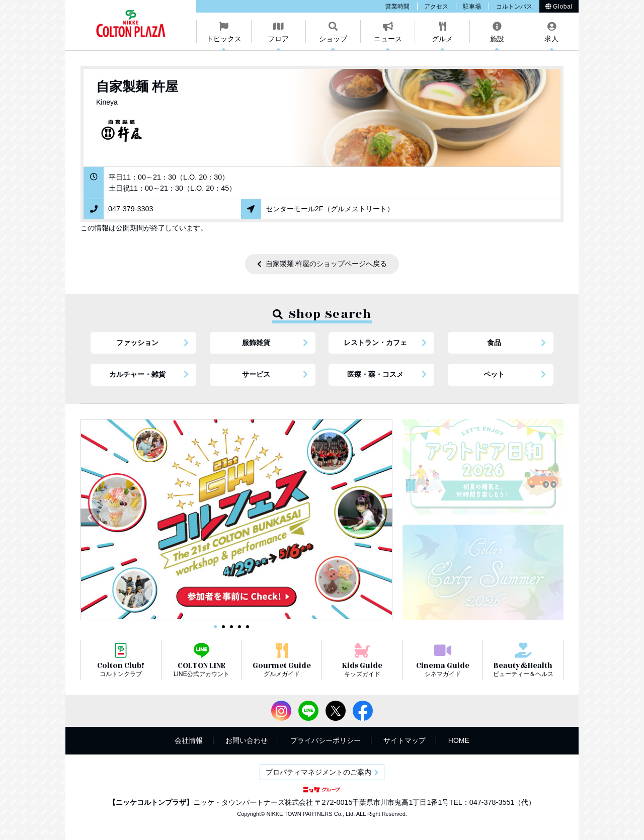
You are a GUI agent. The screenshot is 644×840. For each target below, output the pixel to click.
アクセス (436, 7)
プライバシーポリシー (326, 740)
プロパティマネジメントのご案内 (318, 772)
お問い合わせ (247, 740)
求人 (551, 39)
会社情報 (189, 740)
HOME (459, 740)
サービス (256, 374)
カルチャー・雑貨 (137, 374)
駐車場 (472, 7)
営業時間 (397, 7)
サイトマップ (405, 740)
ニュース (388, 39)
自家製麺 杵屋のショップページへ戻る (327, 264)
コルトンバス (514, 7)
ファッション (137, 343)
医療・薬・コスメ (375, 374)
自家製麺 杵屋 (137, 87)
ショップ (333, 39)
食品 (494, 343)
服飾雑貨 (256, 343)
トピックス (224, 39)
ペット (494, 374)
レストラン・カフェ (375, 343)
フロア (278, 39)
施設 (497, 39)
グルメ (442, 39)
